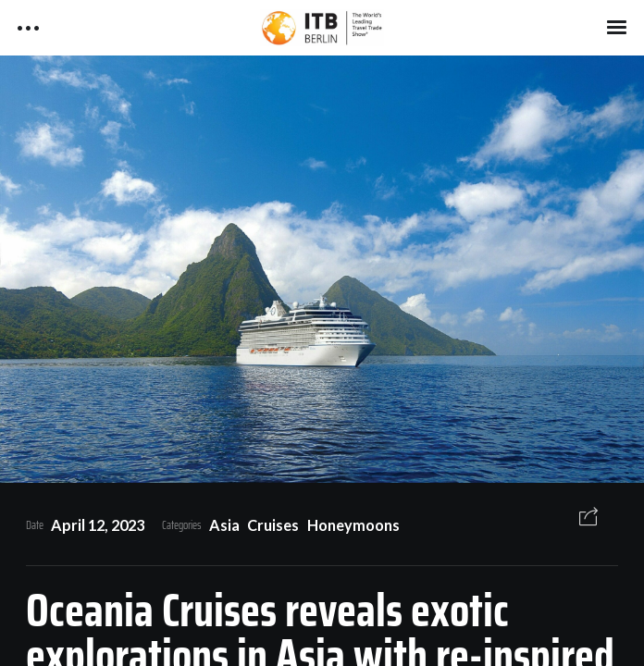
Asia (224, 525)
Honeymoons (353, 525)
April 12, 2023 (98, 525)
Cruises (273, 525)
